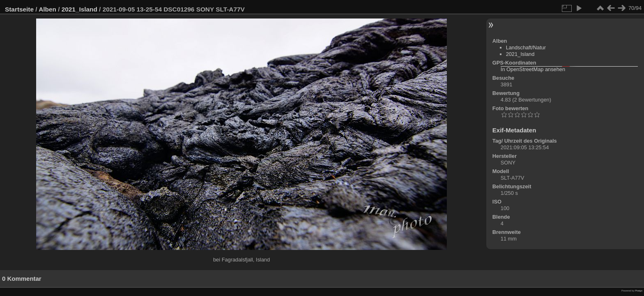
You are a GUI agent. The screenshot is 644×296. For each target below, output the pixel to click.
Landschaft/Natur (526, 47)
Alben (47, 9)
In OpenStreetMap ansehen (533, 69)
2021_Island (79, 9)
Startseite (19, 9)
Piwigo (639, 291)
